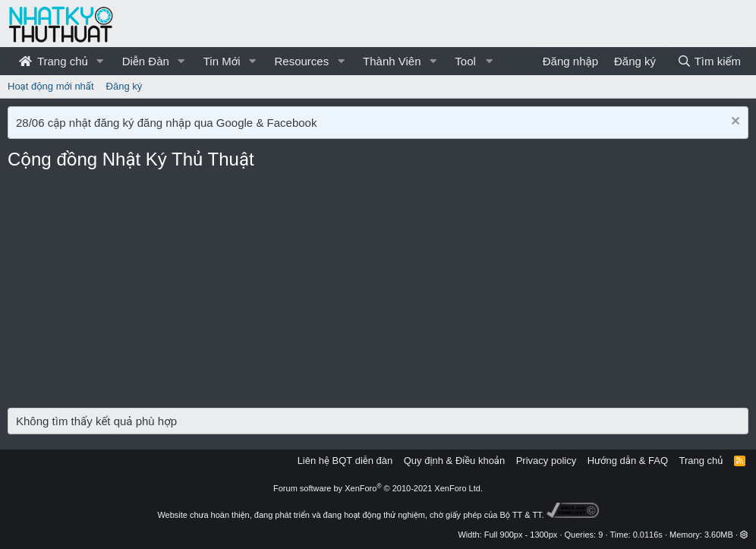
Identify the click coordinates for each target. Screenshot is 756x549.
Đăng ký (124, 86)
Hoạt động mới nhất (51, 86)
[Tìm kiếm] (709, 61)
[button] (100, 61)
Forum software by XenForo (378, 488)
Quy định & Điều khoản (454, 461)
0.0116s (648, 535)
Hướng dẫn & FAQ (628, 461)
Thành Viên (392, 61)
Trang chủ (54, 61)
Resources (301, 61)
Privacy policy (546, 461)
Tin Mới (222, 61)
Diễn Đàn (146, 61)
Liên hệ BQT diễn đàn (345, 461)
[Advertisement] (378, 294)
